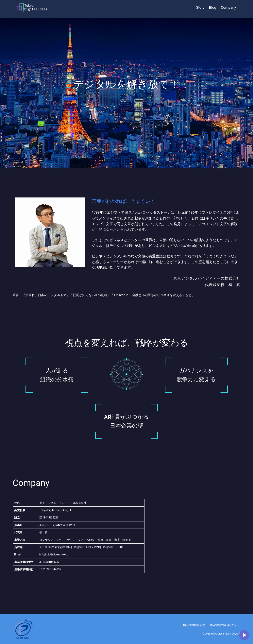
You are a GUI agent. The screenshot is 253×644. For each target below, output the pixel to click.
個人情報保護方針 (194, 625)
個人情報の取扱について (225, 625)
